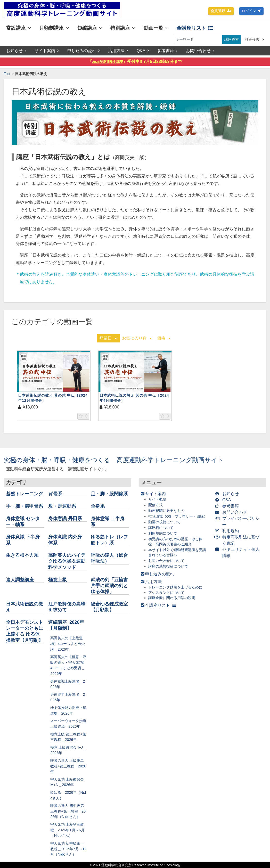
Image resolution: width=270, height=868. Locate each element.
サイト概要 (157, 499)
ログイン (251, 11)
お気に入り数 (137, 338)
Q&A (143, 51)
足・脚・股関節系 (109, 494)
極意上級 (58, 580)
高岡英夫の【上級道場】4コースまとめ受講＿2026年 (68, 644)
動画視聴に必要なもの (166, 511)
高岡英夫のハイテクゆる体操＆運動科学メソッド (67, 561)
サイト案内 (47, 51)
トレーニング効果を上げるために (175, 587)
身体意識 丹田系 (65, 519)
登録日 (108, 338)
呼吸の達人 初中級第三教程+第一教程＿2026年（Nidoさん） (68, 811)
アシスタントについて (166, 593)
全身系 (98, 506)
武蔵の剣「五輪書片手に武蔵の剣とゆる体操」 (109, 586)
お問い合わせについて (166, 561)
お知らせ (16, 51)
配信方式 (156, 505)
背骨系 (55, 494)
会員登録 (221, 11)
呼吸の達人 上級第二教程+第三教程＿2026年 (68, 766)
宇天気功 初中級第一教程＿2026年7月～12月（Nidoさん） (68, 849)
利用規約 (228, 531)
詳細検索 (254, 39)
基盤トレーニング (24, 494)
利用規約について (163, 533)
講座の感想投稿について (168, 566)
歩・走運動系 (62, 506)
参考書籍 (167, 51)
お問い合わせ (200, 51)
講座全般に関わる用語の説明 (172, 598)
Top (7, 74)
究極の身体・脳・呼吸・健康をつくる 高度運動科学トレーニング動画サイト (114, 460)
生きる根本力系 (22, 555)
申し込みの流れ (84, 51)
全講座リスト (195, 28)
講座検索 (232, 39)
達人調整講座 (20, 580)
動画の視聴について (165, 522)
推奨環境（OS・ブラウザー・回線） (178, 516)
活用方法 (118, 51)
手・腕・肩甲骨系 (24, 506)
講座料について (161, 528)
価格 (164, 338)
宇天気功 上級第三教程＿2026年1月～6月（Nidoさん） (67, 830)
